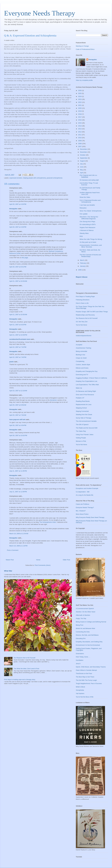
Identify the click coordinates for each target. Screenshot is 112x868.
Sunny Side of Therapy (84, 418)
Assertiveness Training (83, 348)
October (83, 155)
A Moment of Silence (87, 230)
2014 (80, 126)
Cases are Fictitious (82, 504)
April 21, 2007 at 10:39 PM (18, 335)
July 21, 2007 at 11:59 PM (18, 492)
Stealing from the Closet (84, 415)
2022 (80, 102)
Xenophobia (80, 690)
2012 (80, 132)
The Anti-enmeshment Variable (86, 421)
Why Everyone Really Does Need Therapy (90, 517)
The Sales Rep (81, 431)
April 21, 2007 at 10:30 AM (18, 315)
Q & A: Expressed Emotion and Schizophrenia (90, 201)
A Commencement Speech (85, 609)
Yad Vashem (80, 693)
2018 (80, 114)
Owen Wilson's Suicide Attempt (86, 670)
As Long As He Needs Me (85, 495)
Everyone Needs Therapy (40, 13)
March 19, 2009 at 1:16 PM (18, 546)
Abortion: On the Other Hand (85, 612)
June (82, 167)
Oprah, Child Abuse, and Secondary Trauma (91, 667)
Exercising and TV (82, 375)
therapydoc (13, 209)
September (84, 158)
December (84, 149)
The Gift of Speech (82, 425)
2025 (80, 93)
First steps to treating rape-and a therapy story (20, 680)
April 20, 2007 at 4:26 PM (18, 227)
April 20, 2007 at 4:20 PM (18, 204)
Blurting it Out (80, 355)
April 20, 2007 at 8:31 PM (18, 267)
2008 (80, 144)
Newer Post (10, 560)
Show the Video (85, 197)
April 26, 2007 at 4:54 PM (18, 425)
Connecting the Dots (83, 632)
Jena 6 (78, 664)
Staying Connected (82, 411)
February (83, 263)
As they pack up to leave (88, 242)
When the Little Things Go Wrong (91, 239)
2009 (80, 141)
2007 (80, 146)
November (84, 152)
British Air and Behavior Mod (85, 628)
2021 (80, 105)
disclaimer (53, 400)
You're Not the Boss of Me (85, 697)
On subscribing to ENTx (88, 224)
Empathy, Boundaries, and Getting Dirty (89, 642)
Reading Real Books (83, 401)
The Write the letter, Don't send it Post (26, 669)
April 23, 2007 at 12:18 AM (18, 391)
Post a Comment (13, 550)
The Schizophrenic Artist (48, 522)
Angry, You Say (81, 618)
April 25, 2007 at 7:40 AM (18, 415)
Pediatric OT (80, 398)
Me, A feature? (81, 511)
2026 (80, 90)
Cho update (83, 214)
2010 (80, 138)
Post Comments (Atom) (43, 565)
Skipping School (81, 408)
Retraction (83, 208)
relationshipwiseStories (84, 336)
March (82, 260)
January (83, 266)
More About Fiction (82, 514)
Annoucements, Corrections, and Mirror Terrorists (91, 246)
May (82, 170)
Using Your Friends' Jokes (85, 435)
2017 (80, 117)
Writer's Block (80, 687)
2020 (80, 108)
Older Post (66, 560)
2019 (80, 111)
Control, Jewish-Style (83, 365)
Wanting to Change (82, 46)
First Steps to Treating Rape (85, 296)
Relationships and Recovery (85, 315)
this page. (25, 258)
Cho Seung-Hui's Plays (87, 222)
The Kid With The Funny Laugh (86, 680)
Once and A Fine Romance (85, 395)
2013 (80, 129)
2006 (80, 270)
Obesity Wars (84, 233)
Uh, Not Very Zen (82, 322)
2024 (80, 96)
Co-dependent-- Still (83, 492)
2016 (80, 120)
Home (38, 560)
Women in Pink (81, 441)
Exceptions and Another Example (87, 488)
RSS (81, 236)
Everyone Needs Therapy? (85, 507)
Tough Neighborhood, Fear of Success (89, 683)
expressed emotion (16, 178)
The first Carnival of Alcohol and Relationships (90, 256)
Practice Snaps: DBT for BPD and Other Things (92, 312)
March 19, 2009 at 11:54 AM (19, 534)
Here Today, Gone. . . (83, 657)
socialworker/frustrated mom (20, 339)
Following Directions (83, 300)
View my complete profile (84, 80)
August (83, 161)
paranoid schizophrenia (54, 178)
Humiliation (80, 660)
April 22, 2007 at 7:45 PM (18, 357)
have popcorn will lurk (17, 420)
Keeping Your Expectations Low (87, 381)
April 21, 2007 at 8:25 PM (18, 325)
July (82, 164)
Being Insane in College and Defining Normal (91, 622)
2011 (80, 135)
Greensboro (80, 654)
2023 (80, 99)
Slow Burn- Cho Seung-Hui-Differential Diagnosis (89, 218)
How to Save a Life (82, 303)
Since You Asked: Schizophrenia (90, 211)
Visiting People (81, 438)
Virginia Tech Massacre (87, 227)
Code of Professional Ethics (85, 49)
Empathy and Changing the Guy (87, 371)
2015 (80, 123)
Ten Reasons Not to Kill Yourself (24, 658)
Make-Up (79, 388)
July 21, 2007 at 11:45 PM (18, 471)
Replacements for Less (84, 404)
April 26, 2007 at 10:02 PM (18, 435)
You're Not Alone (81, 325)
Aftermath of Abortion (83, 615)
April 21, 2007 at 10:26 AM (18, 281)
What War (8, 571)
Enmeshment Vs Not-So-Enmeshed (88, 645)
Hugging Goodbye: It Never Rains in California (91, 378)
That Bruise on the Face (84, 673)
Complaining (80, 361)
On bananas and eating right (89, 180)
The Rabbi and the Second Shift (87, 428)
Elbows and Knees (82, 368)
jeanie (11, 362)
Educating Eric (81, 638)
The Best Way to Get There (85, 677)
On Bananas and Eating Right (86, 391)
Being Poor (80, 625)
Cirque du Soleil (81, 358)
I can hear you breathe (87, 205)
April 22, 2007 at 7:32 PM (18, 347)
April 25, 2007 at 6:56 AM (18, 405)
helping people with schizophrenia (34, 178)
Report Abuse (82, 277)
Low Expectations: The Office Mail (87, 385)
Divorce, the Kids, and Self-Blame (87, 635)
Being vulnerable (81, 351)
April (82, 173)
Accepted (79, 345)
